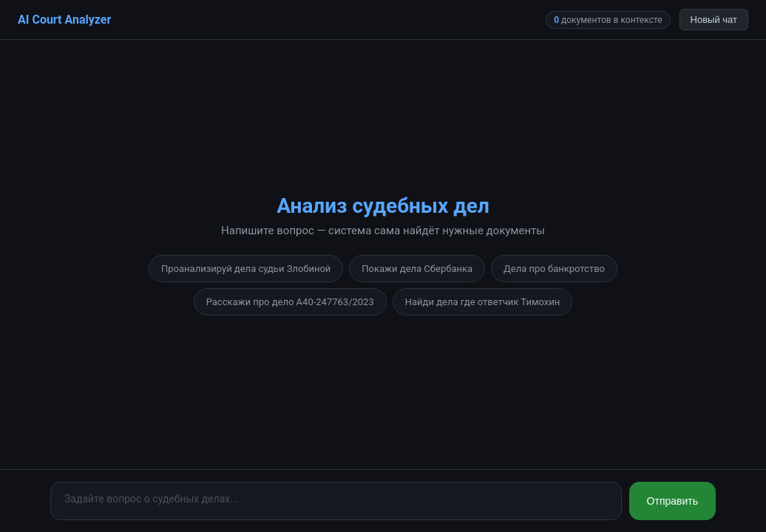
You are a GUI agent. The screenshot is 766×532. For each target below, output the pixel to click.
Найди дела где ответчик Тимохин (483, 302)
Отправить (672, 501)
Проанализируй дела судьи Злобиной (246, 269)
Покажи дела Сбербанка (417, 269)
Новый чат (714, 20)
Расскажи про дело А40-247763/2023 (290, 302)
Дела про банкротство (554, 269)
